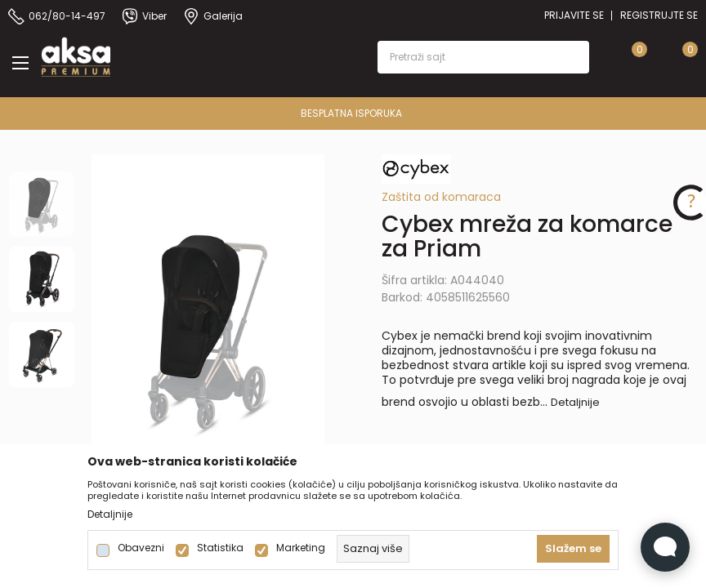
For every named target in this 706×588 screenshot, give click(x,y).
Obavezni (141, 548)
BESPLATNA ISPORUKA (559, 113)
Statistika (220, 548)
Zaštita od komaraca (441, 197)
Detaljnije (575, 402)
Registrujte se (659, 15)
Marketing (301, 548)
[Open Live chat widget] (665, 547)
